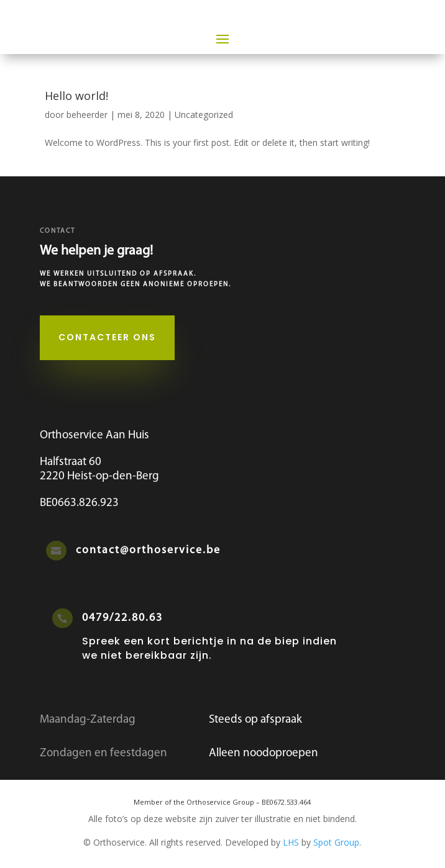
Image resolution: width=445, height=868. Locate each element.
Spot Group (336, 842)
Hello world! (76, 96)
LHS (291, 842)
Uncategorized (204, 115)
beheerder (87, 115)
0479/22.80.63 (122, 618)
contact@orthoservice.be (148, 550)
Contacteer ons (107, 337)
